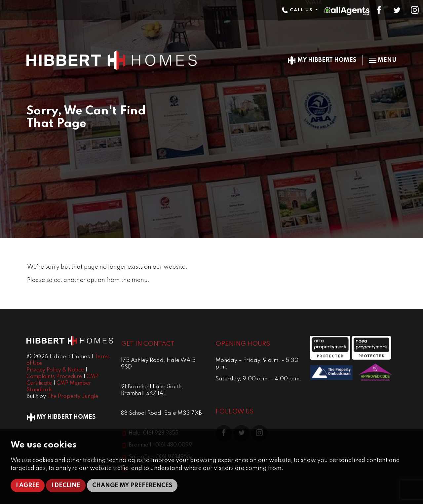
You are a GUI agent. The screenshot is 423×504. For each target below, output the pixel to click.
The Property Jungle (73, 397)
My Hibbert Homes (322, 60)
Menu (383, 60)
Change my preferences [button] (132, 485)
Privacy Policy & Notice (55, 370)
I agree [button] (28, 485)
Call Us (298, 10)
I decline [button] (66, 485)
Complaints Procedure (54, 377)
